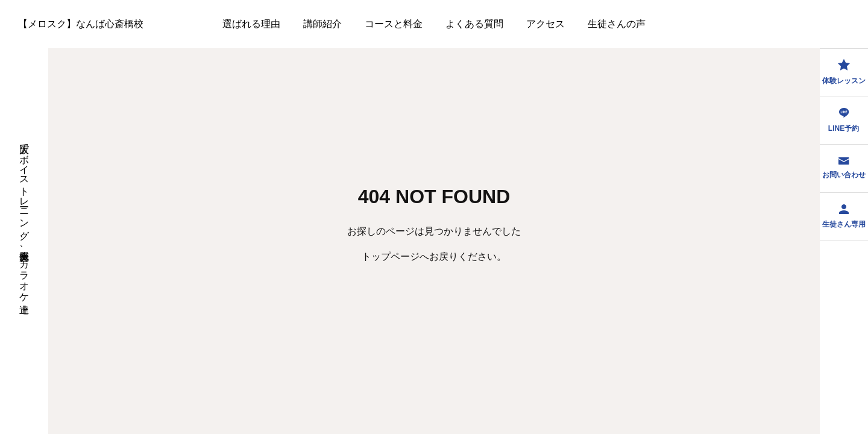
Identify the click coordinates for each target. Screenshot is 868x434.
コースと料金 (394, 24)
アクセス (546, 24)
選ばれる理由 (251, 24)
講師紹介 (322, 24)
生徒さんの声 (617, 24)
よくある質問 (474, 24)
